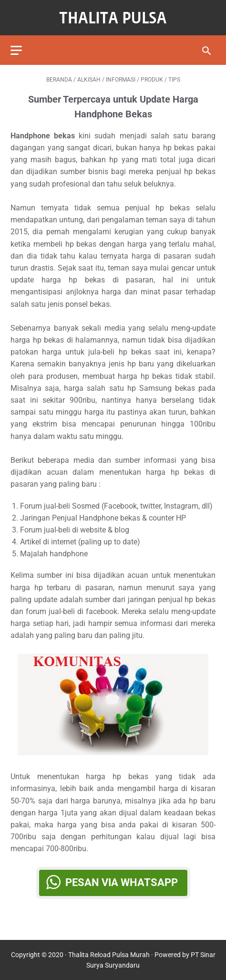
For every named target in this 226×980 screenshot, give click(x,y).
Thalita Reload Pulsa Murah (109, 955)
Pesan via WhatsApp (122, 882)
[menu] (16, 50)
